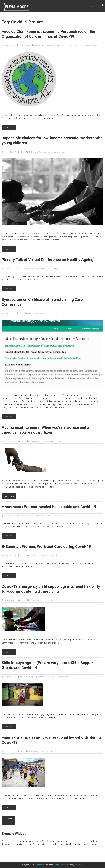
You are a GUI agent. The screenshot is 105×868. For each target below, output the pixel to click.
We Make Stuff (60, 865)
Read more (9, 127)
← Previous (8, 819)
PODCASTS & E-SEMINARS (88, 45)
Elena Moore (23, 45)
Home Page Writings (37, 441)
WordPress (78, 865)
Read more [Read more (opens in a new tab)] (9, 249)
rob (21, 152)
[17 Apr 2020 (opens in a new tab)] (9, 751)
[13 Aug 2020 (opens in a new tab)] (9, 441)
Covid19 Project (72, 45)
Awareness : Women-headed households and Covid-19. (49, 507)
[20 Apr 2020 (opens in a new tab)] (9, 677)
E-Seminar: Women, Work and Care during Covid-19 (46, 547)
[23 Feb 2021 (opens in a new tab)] (9, 152)
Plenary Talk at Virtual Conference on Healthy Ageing (48, 260)
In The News (34, 152)
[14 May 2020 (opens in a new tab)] (9, 600)
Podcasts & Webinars (54, 45)
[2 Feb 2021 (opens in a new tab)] (8, 314)
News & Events (40, 45)
